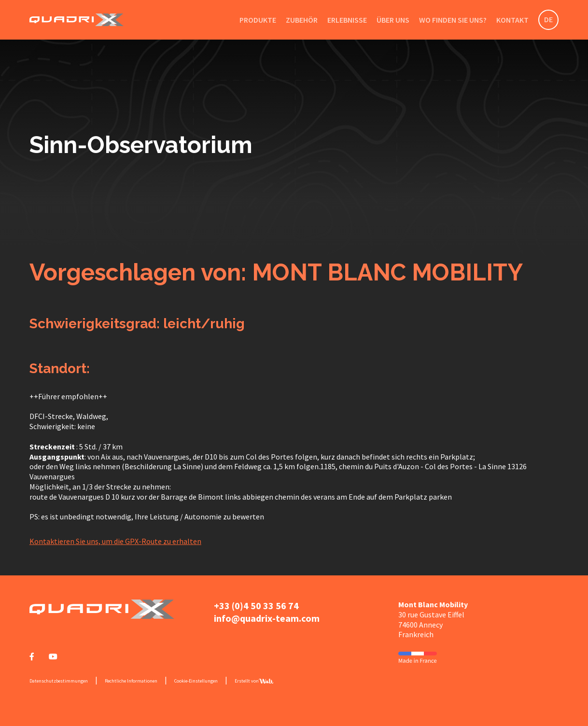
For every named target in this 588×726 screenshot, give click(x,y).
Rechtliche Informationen (131, 681)
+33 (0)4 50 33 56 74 (256, 606)
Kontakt (512, 20)
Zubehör (302, 20)
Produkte (258, 20)
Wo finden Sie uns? (453, 20)
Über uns (393, 20)
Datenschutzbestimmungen (59, 681)
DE (548, 19)
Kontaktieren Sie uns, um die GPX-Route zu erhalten (115, 541)
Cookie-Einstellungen (196, 681)
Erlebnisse (347, 20)
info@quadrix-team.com (267, 618)
